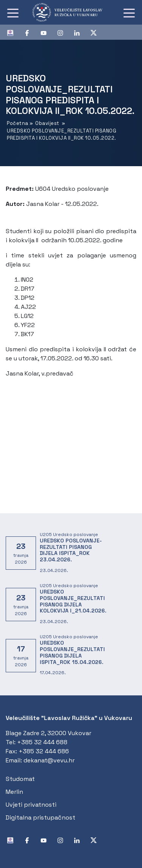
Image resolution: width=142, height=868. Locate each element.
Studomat (20, 779)
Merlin (14, 792)
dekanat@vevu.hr (49, 760)
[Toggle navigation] (13, 12)
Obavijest (47, 123)
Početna (18, 123)
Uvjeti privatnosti (31, 805)
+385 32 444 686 (44, 751)
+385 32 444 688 (42, 742)
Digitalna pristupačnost (41, 817)
